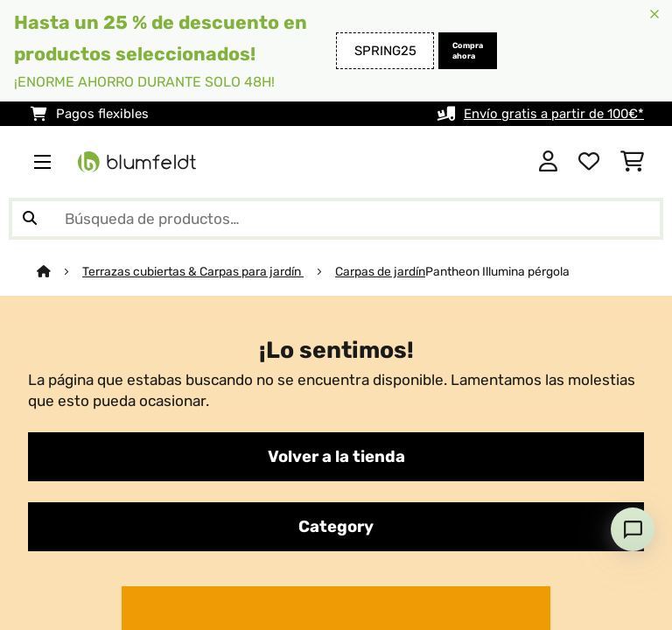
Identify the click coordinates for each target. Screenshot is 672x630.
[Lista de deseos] (589, 162)
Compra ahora (468, 51)
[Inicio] (59, 271)
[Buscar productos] (336, 219)
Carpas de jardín (380, 271)
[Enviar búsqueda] (30, 219)
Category (336, 527)
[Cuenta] (548, 162)
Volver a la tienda (336, 457)
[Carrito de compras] (632, 162)
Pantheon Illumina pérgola (497, 271)
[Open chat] (633, 529)
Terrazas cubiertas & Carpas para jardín (193, 271)
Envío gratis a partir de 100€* (554, 114)
